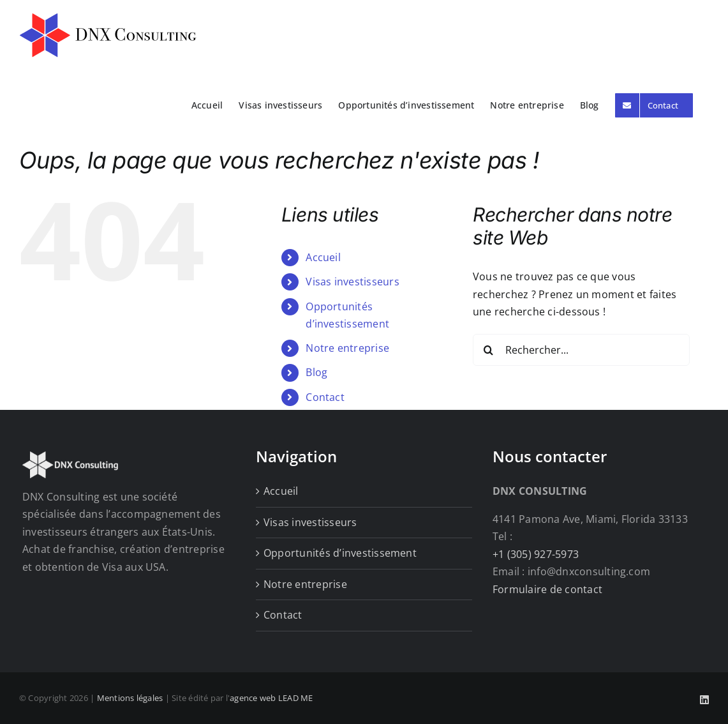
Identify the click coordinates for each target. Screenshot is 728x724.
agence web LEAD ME (271, 698)
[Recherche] (489, 350)
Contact (325, 397)
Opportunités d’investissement (340, 553)
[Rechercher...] (581, 350)
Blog (316, 372)
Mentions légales (130, 698)
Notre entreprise (347, 348)
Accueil (323, 257)
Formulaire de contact (547, 589)
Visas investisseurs (353, 282)
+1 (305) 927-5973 (536, 554)
